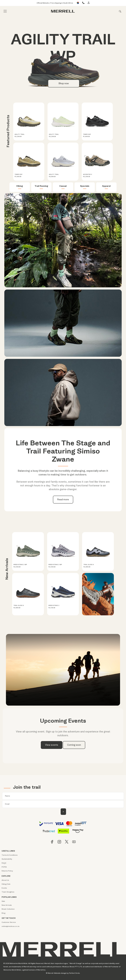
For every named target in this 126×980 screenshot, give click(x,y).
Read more (63, 500)
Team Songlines (8, 892)
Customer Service (9, 922)
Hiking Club (6, 884)
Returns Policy (7, 871)
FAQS (4, 863)
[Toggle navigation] (5, 11)
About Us (5, 880)
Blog (3, 913)
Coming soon (74, 745)
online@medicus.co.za (10, 926)
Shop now (64, 83)
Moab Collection (8, 909)
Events (4, 888)
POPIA (4, 867)
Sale (3, 901)
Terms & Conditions (10, 855)
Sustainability (7, 859)
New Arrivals (7, 905)
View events (52, 745)
